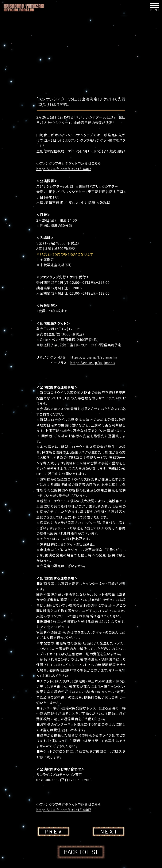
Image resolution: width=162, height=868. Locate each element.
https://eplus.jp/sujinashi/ (93, 363)
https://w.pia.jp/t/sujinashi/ (94, 357)
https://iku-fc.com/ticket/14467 (64, 169)
